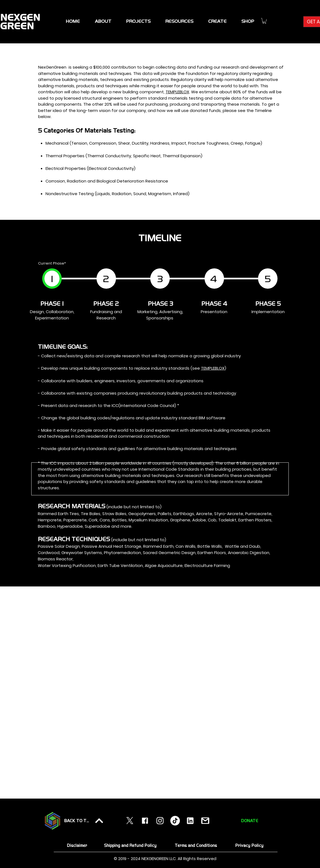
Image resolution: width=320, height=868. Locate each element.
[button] (138, 21)
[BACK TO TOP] (84, 821)
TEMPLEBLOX (177, 92)
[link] (264, 21)
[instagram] (160, 821)
